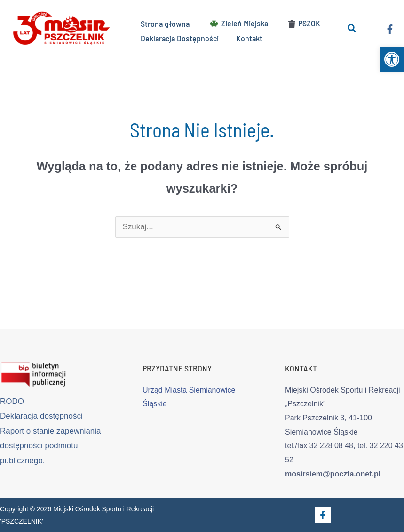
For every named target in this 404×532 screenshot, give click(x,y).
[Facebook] (390, 29)
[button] (392, 59)
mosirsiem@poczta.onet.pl (333, 474)
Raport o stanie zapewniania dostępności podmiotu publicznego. (51, 446)
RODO (12, 401)
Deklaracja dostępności (41, 416)
